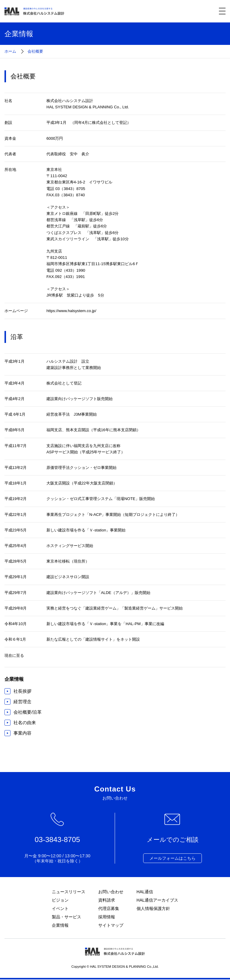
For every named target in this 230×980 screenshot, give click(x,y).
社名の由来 (25, 723)
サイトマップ (111, 926)
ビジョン (60, 900)
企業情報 (60, 926)
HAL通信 (145, 892)
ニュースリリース (69, 892)
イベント (60, 909)
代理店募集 (109, 909)
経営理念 (22, 702)
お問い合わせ (111, 892)
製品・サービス (66, 917)
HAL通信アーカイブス (158, 900)
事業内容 (22, 733)
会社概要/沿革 (28, 712)
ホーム (10, 51)
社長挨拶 (22, 691)
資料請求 (107, 900)
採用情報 (107, 917)
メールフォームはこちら (172, 858)
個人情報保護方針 (153, 909)
